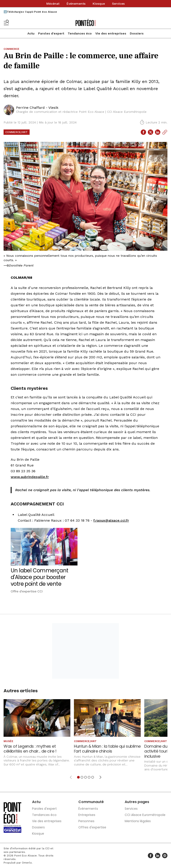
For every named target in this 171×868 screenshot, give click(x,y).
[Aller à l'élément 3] (85, 777)
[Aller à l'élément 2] (82, 777)
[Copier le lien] (165, 132)
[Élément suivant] (100, 777)
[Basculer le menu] (6, 22)
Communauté (91, 802)
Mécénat (53, 4)
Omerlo (27, 863)
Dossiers (137, 33)
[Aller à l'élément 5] (93, 777)
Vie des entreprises (111, 33)
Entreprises (87, 815)
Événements (76, 4)
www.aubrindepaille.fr (30, 477)
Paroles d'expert (51, 33)
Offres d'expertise (92, 827)
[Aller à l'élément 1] (78, 777)
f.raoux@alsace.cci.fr (111, 520)
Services (118, 4)
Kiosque (99, 4)
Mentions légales (138, 821)
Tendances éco (80, 33)
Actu (31, 33)
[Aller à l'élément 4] (89, 777)
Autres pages (137, 802)
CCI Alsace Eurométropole (145, 815)
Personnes (86, 821)
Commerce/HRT (17, 132)
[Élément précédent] (71, 777)
